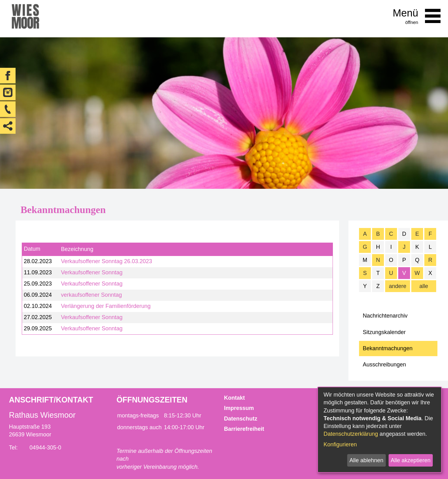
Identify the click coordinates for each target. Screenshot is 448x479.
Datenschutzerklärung (351, 434)
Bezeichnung (77, 249)
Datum (32, 249)
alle (424, 286)
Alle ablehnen (366, 460)
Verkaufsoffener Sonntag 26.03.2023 (107, 261)
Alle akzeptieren (411, 460)
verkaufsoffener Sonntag (91, 295)
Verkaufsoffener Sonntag (92, 272)
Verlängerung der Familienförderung (106, 306)
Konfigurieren (340, 444)
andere (398, 286)
